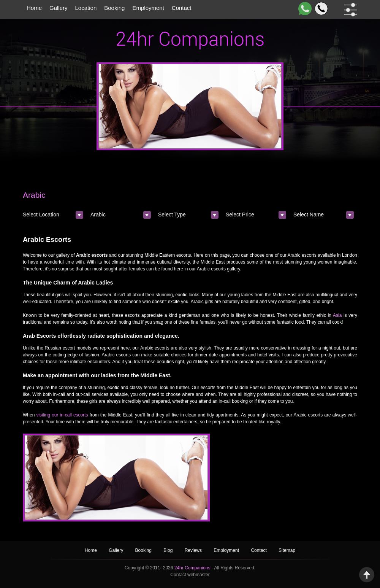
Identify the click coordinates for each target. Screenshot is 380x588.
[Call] (320, 9)
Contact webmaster (190, 575)
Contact (182, 8)
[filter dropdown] (349, 10)
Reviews (194, 550)
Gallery (59, 8)
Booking (114, 8)
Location (86, 8)
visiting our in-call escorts (62, 415)
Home (34, 8)
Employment (148, 8)
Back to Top (367, 575)
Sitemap (287, 550)
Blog (169, 550)
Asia (337, 315)
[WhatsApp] (303, 9)
